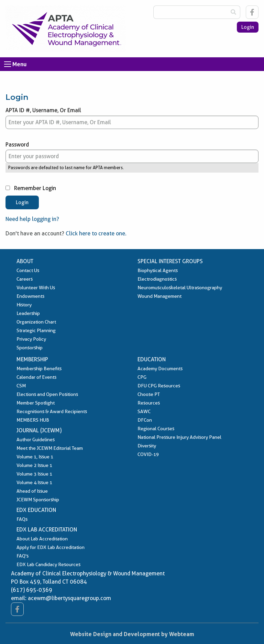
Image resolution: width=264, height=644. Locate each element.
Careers (25, 279)
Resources (149, 403)
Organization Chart (36, 322)
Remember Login (31, 188)
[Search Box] (190, 12)
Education (152, 359)
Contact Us (28, 270)
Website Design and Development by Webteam (132, 634)
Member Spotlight (36, 403)
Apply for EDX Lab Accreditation (51, 547)
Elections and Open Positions (47, 394)
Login (248, 27)
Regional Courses (156, 429)
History (24, 305)
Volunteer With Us (36, 288)
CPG (142, 377)
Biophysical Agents (158, 270)
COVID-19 (148, 454)
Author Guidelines (36, 440)
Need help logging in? (32, 219)
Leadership (28, 313)
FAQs (22, 519)
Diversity (147, 446)
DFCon (145, 420)
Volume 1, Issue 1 (35, 457)
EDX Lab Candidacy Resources (48, 564)
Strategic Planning (36, 330)
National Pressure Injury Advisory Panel (179, 437)
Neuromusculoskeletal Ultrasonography (180, 288)
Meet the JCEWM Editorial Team (50, 448)
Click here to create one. (96, 233)
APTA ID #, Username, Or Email (132, 118)
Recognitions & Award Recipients (52, 411)
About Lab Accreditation (42, 539)
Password (132, 152)
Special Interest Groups (170, 261)
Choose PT (149, 394)
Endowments (30, 296)
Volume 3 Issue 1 (34, 474)
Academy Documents (160, 368)
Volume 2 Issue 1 (34, 465)
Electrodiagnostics (157, 279)
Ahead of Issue (32, 491)
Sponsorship (30, 348)
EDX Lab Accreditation (47, 530)
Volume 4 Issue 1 (34, 482)
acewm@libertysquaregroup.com (69, 598)
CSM (21, 386)
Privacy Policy (31, 339)
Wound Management (159, 296)
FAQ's (23, 556)
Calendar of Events (36, 377)
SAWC (144, 411)
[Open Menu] (8, 64)
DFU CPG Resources (159, 386)
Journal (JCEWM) (39, 430)
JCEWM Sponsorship (38, 500)
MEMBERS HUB (33, 420)
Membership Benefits (39, 368)
